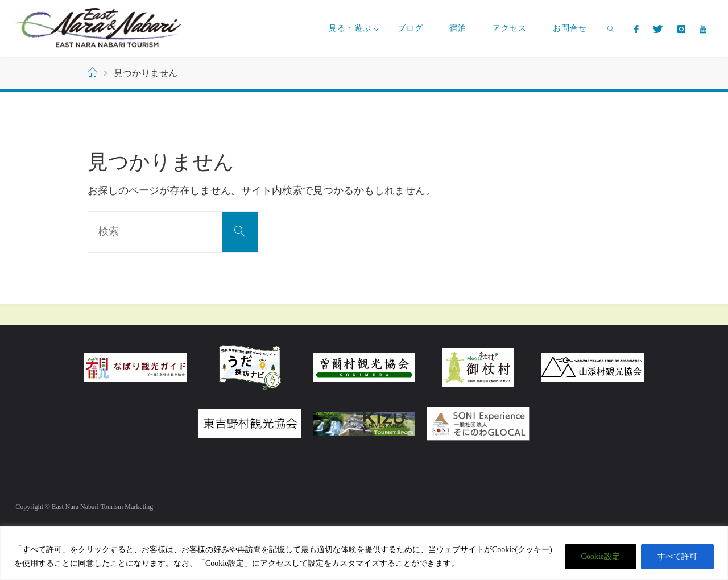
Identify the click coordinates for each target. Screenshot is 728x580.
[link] (611, 28)
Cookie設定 (601, 556)
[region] (364, 553)
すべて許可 (677, 556)
